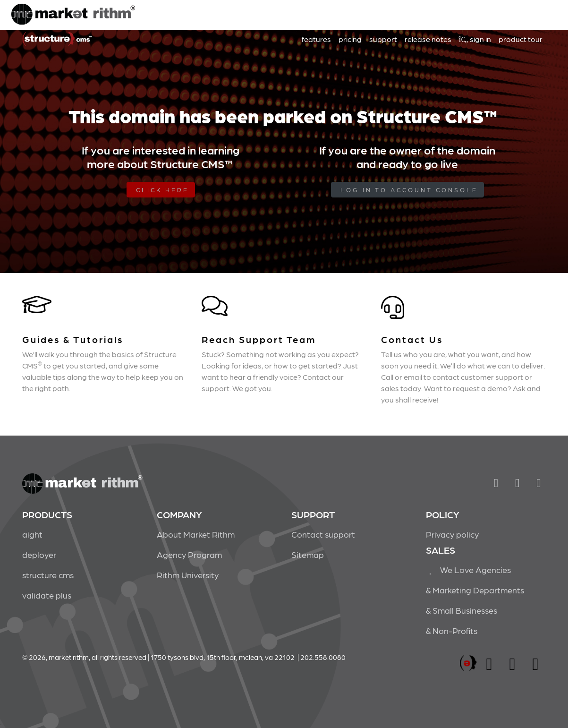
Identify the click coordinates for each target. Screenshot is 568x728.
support (383, 39)
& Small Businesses (462, 610)
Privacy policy (452, 534)
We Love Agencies (469, 570)
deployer (39, 554)
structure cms (48, 575)
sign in (475, 39)
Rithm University (188, 575)
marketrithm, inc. (468, 664)
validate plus (47, 595)
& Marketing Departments (475, 590)
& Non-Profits (452, 630)
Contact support (323, 534)
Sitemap (308, 554)
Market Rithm (73, 15)
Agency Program (189, 554)
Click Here (162, 190)
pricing (350, 39)
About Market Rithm (196, 534)
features (316, 39)
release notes (428, 39)
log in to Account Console (409, 190)
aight (32, 534)
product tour (521, 39)
